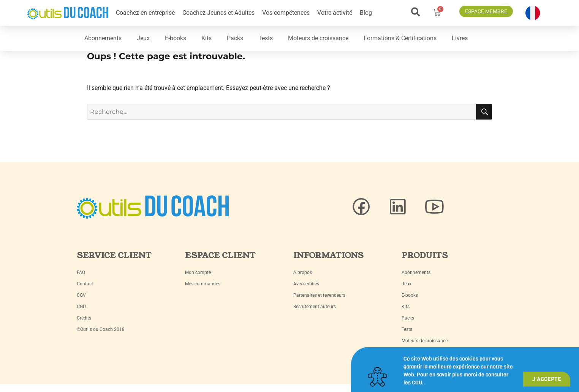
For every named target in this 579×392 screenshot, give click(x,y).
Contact (85, 284)
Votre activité (335, 13)
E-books (176, 38)
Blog (366, 13)
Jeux (143, 38)
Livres (460, 38)
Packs (235, 38)
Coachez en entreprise (145, 13)
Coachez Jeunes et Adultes (218, 13)
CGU (81, 307)
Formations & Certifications (400, 38)
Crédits (84, 318)
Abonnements (103, 38)
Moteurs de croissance (318, 38)
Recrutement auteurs (315, 307)
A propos (303, 272)
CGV (81, 295)
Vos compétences (286, 13)
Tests (266, 38)
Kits (206, 38)
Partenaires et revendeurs (319, 295)
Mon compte (198, 272)
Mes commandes (203, 284)
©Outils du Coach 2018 (101, 329)
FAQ (81, 272)
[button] (415, 12)
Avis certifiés (306, 284)
